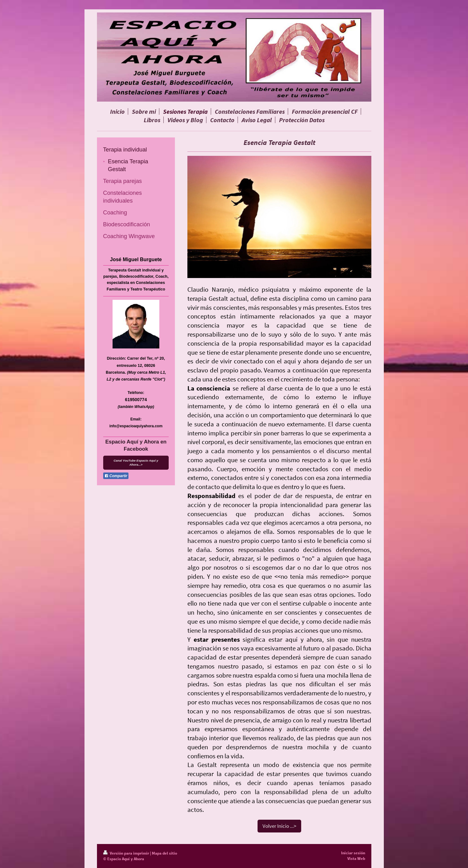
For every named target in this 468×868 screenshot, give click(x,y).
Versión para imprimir (127, 853)
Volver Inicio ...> (279, 826)
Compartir (116, 476)
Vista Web (356, 858)
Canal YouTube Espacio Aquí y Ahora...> (136, 463)
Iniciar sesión (353, 853)
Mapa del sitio (164, 853)
